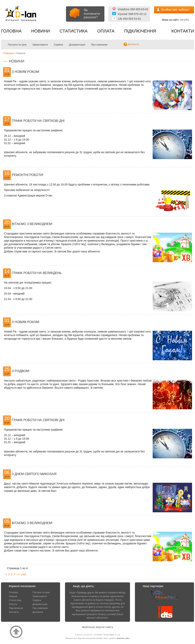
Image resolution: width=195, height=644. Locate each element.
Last (23, 574)
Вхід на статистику (174, 10)
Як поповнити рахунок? (92, 14)
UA (182, 20)
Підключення (140, 31)
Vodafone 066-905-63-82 (133, 9)
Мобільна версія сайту (97, 627)
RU (187, 20)
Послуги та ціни (17, 45)
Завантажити (40, 45)
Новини (40, 31)
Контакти (183, 31)
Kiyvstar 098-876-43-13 (132, 14)
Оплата (106, 31)
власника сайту (123, 638)
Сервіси (58, 45)
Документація (77, 45)
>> (18, 574)
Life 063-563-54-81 (129, 19)
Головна (11, 31)
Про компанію (99, 45)
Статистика (74, 31)
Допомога (38, 612)
